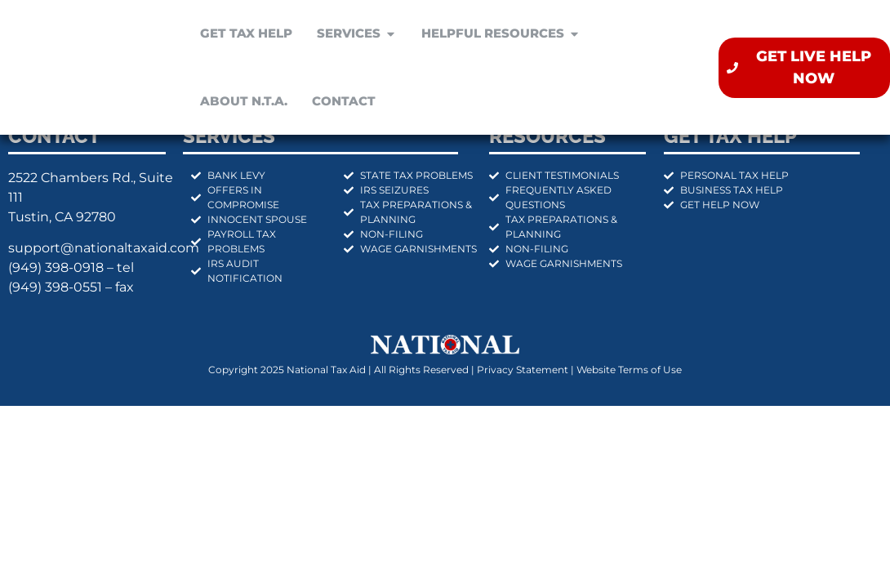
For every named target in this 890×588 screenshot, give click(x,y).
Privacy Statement (523, 370)
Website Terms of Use (629, 370)
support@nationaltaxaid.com (104, 248)
